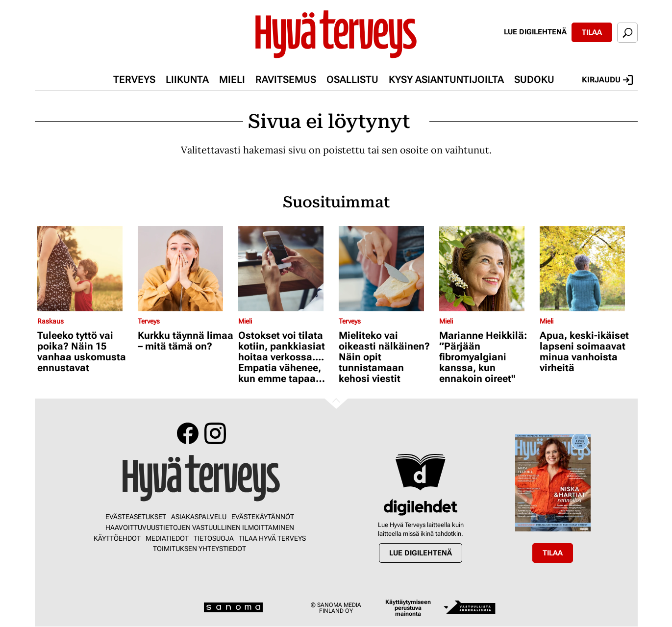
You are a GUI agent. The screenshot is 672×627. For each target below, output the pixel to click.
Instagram (215, 433)
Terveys (134, 79)
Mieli (232, 79)
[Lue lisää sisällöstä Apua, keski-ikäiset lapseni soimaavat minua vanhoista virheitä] (587, 269)
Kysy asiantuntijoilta (446, 79)
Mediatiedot (167, 538)
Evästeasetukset (136, 517)
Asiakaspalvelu (199, 517)
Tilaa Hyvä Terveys (272, 538)
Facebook (188, 433)
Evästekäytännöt (263, 517)
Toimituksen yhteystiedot (199, 549)
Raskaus (50, 321)
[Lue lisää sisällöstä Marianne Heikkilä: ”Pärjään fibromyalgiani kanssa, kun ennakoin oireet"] (487, 269)
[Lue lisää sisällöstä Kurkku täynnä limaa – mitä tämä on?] (186, 269)
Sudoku (534, 79)
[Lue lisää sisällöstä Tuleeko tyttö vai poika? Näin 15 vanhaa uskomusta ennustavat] (85, 269)
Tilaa (592, 32)
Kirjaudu (607, 80)
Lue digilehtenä (535, 32)
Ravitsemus (286, 79)
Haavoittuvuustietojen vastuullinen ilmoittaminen (200, 527)
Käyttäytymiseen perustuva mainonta (408, 608)
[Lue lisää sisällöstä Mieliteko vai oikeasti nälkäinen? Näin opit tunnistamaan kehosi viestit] (386, 269)
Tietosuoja (214, 538)
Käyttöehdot (117, 538)
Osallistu (352, 79)
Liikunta (187, 79)
